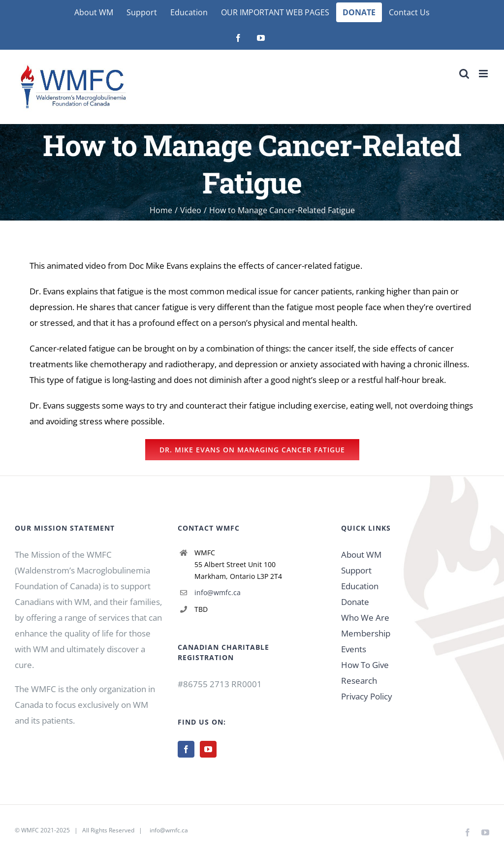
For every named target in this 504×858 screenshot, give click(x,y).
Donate (355, 602)
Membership (366, 633)
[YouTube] (208, 749)
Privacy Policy (367, 696)
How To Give (365, 665)
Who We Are (365, 618)
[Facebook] (186, 749)
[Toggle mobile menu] (484, 74)
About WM (361, 555)
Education (360, 586)
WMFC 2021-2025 (46, 830)
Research (359, 681)
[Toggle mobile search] (464, 74)
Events (354, 649)
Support (356, 570)
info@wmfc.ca (218, 592)
